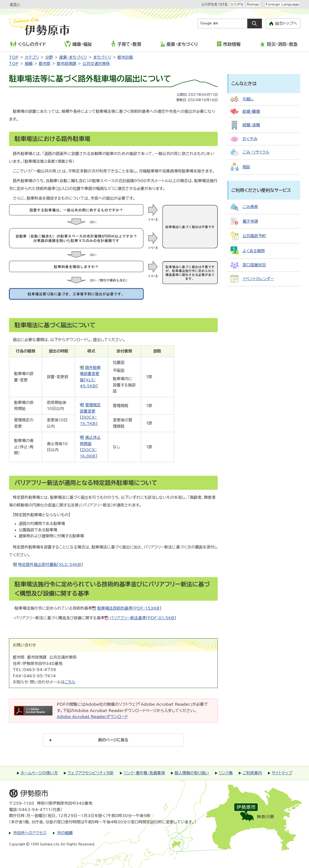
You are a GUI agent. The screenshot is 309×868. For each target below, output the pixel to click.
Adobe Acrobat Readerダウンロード (92, 717)
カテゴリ (32, 57)
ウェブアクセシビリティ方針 (91, 773)
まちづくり (102, 57)
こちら (70, 682)
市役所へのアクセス (30, 833)
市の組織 (65, 833)
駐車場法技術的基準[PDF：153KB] (129, 608)
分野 (49, 57)
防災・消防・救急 (278, 44)
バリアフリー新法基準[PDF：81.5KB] (143, 618)
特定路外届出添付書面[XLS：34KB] (51, 565)
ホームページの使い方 (39, 773)
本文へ (15, 4)
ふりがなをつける (214, 4)
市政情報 (229, 44)
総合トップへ (286, 23)
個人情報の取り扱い (192, 773)
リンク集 (226, 773)
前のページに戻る (113, 740)
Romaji (253, 4)
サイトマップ (282, 773)
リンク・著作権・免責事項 (144, 773)
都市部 (45, 64)
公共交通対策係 (96, 64)
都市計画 (125, 57)
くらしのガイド (28, 44)
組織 (29, 64)
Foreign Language (282, 4)
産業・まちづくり (179, 44)
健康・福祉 (78, 44)
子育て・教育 (126, 44)
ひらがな (237, 4)
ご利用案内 (252, 773)
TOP (14, 57)
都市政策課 (67, 64)
